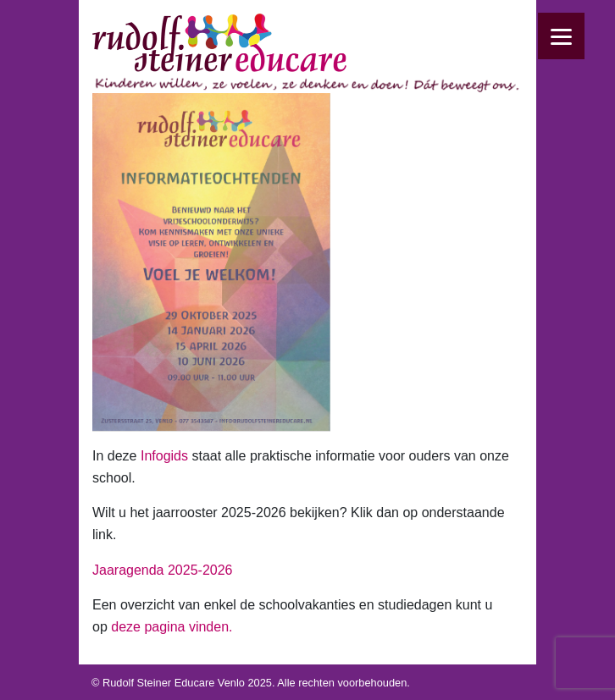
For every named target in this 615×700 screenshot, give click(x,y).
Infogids (164, 456)
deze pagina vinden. (172, 627)
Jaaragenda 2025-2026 (162, 570)
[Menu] (561, 36)
